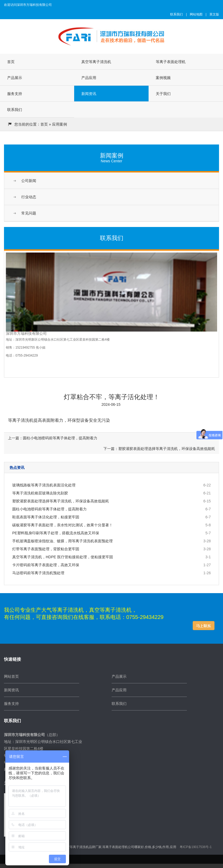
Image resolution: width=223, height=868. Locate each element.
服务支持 (15, 94)
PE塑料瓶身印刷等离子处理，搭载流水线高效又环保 (56, 533)
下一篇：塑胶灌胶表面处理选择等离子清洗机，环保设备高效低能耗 (159, 449)
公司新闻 (29, 181)
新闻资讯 (89, 94)
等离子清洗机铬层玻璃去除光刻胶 (40, 493)
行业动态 (29, 197)
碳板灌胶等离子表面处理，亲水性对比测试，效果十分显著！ (62, 525)
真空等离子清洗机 (96, 62)
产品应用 (89, 78)
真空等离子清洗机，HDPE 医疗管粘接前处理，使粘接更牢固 (63, 557)
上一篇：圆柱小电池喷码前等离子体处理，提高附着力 (53, 438)
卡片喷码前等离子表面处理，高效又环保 (46, 565)
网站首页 (11, 676)
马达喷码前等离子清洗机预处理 (38, 573)
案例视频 (163, 78)
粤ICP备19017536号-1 (196, 847)
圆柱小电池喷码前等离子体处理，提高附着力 (49, 509)
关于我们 (163, 94)
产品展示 (15, 78)
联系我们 (176, 14)
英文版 (214, 14)
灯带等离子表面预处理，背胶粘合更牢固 (46, 549)
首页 (11, 62)
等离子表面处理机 (171, 62)
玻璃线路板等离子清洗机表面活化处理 (44, 485)
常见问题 (29, 213)
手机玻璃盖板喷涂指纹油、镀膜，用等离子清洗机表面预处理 (62, 541)
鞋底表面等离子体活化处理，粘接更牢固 (46, 517)
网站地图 (196, 14)
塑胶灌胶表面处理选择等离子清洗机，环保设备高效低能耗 (61, 501)
